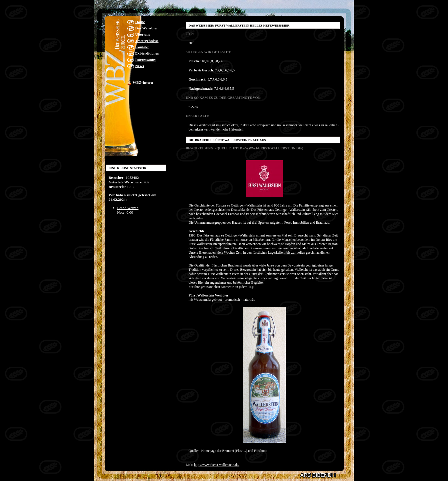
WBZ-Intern (143, 82)
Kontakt (142, 47)
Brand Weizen (128, 208)
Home (140, 22)
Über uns (142, 34)
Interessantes (146, 60)
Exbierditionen (147, 53)
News (139, 66)
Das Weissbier (146, 28)
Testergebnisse (147, 41)
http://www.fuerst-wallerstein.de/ (217, 465)
